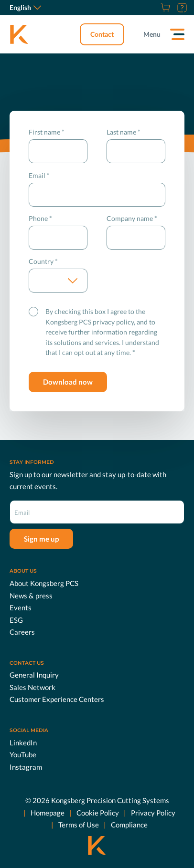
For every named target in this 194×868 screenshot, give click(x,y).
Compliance (129, 825)
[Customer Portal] (181, 8)
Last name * (124, 132)
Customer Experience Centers (57, 699)
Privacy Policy (153, 813)
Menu (152, 34)
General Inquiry (34, 675)
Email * (39, 175)
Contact (102, 34)
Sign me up (41, 539)
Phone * (40, 218)
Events (21, 607)
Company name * (132, 218)
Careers (22, 632)
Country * (43, 261)
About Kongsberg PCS (44, 583)
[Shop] (164, 8)
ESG (16, 620)
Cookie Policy (98, 813)
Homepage (48, 813)
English (25, 7)
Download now (68, 382)
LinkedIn (23, 743)
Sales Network (32, 687)
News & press (31, 596)
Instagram (26, 767)
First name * (47, 132)
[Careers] (153, 8)
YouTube (23, 754)
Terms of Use (79, 825)
